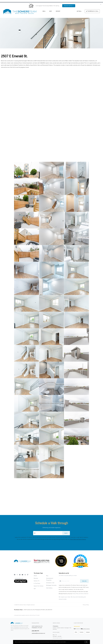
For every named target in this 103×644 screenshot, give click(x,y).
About (35, 576)
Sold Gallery (49, 588)
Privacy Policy (86, 605)
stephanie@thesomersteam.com (38, 633)
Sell (44, 11)
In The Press (37, 583)
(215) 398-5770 (35, 631)
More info (68, 642)
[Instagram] (25, 575)
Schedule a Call (50, 583)
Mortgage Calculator (51, 585)
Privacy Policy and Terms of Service (78, 539)
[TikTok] (28, 575)
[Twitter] (17, 575)
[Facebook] (15, 575)
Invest (58, 11)
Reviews (36, 578)
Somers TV (37, 581)
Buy (51, 11)
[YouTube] (22, 575)
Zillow (76, 632)
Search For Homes (39, 586)
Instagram (88, 632)
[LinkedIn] (20, 575)
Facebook (82, 632)
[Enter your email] (71, 581)
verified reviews (85, 629)
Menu (79, 11)
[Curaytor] (21, 582)
